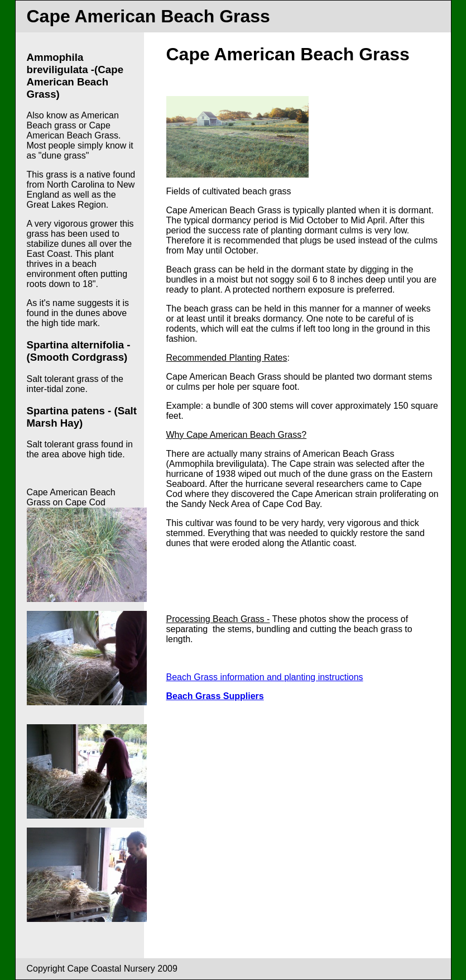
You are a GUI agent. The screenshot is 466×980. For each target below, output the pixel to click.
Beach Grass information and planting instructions (265, 677)
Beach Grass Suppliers (215, 696)
